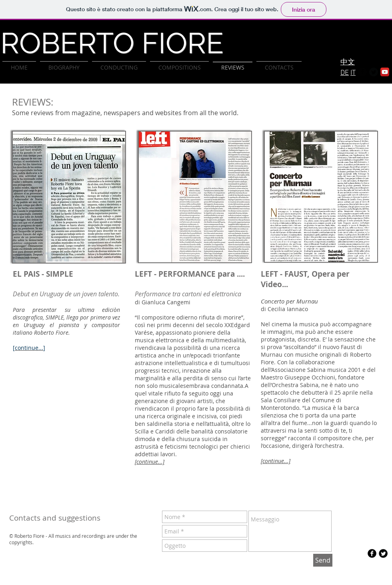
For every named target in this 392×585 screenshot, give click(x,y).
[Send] (323, 560)
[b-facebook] (372, 553)
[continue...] (276, 461)
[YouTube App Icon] (385, 72)
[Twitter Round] (374, 72)
